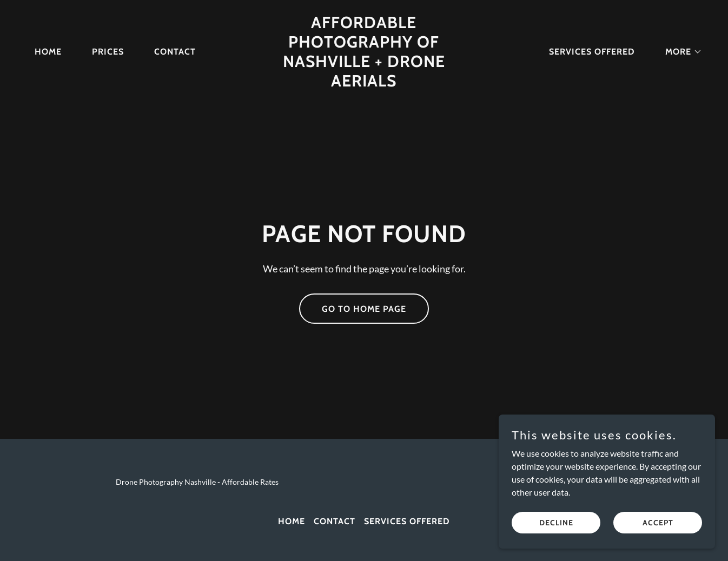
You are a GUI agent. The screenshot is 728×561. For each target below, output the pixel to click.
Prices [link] (108, 52)
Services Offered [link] (592, 52)
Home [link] (48, 52)
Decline (556, 522)
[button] (679, 52)
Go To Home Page (364, 309)
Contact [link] (175, 52)
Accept (658, 522)
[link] (364, 83)
